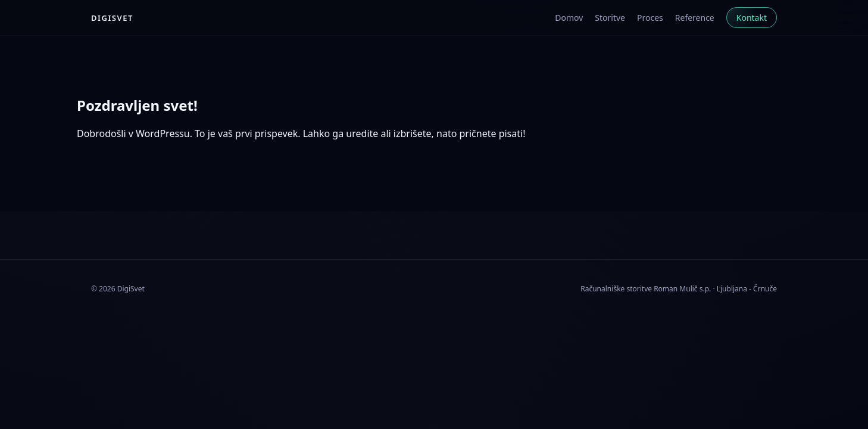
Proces (650, 18)
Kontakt (752, 18)
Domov (569, 18)
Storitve (610, 18)
